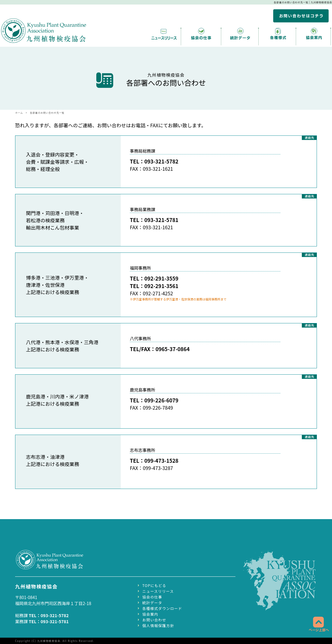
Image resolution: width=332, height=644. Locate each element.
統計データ (152, 602)
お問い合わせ (154, 619)
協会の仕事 (152, 596)
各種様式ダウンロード (162, 608)
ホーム (19, 113)
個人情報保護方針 (158, 625)
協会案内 (150, 613)
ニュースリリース (158, 590)
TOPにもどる (155, 585)
